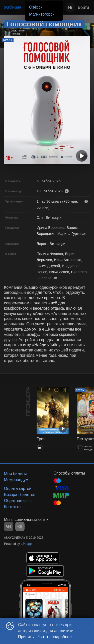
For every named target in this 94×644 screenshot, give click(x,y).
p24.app (26, 544)
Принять (26, 637)
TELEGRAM (20, 527)
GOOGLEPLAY (45, 571)
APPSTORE (43, 558)
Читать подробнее (55, 637)
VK (9, 527)
